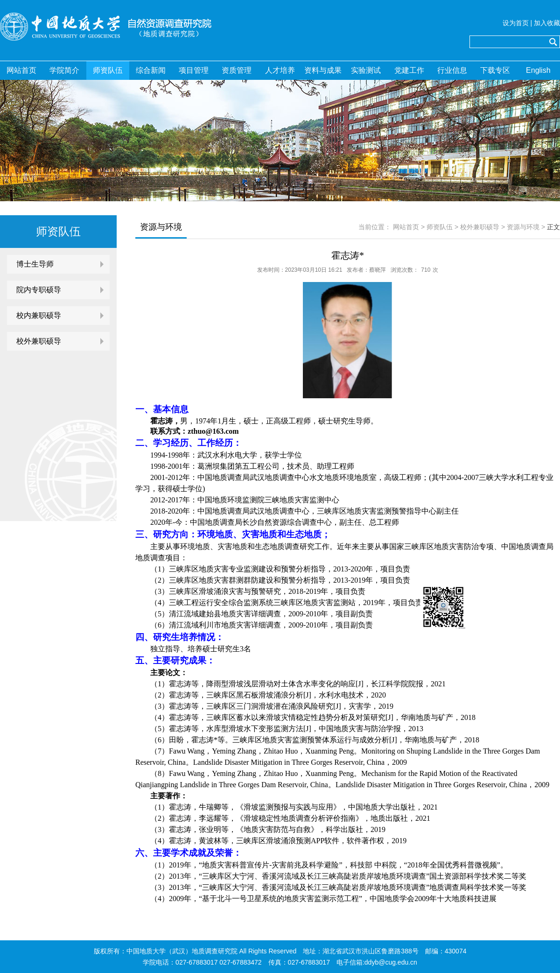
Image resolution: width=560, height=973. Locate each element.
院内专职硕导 (39, 290)
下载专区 (495, 70)
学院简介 (64, 70)
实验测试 (366, 70)
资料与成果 (323, 70)
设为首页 (516, 23)
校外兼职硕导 (39, 341)
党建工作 (409, 70)
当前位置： (375, 227)
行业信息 (452, 70)
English (538, 70)
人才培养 (280, 70)
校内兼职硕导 (39, 315)
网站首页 (21, 70)
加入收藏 (547, 23)
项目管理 (194, 70)
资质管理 (237, 70)
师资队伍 (108, 70)
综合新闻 (151, 70)
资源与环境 (523, 227)
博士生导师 (35, 264)
